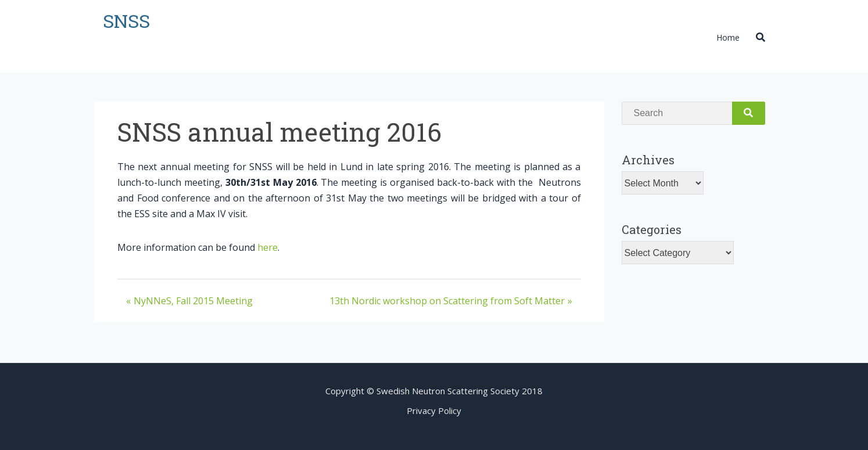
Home (728, 37)
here (268, 247)
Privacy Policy (434, 411)
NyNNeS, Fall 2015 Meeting (193, 301)
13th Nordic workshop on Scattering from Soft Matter (447, 301)
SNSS (126, 21)
